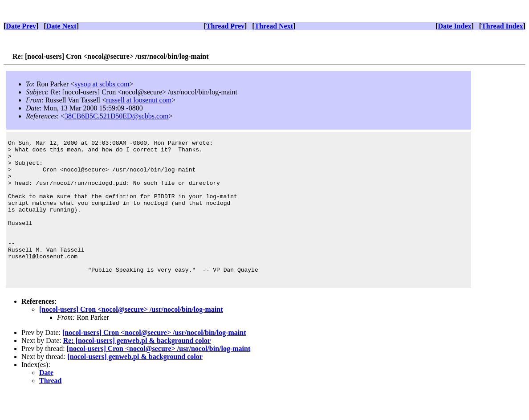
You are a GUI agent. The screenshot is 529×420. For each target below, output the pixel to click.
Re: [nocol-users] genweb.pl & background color (137, 369)
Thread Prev (225, 26)
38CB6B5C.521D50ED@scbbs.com (116, 116)
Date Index (454, 26)
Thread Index (502, 26)
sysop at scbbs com (102, 84)
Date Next (61, 26)
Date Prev (21, 26)
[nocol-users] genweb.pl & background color (135, 385)
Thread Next (274, 26)
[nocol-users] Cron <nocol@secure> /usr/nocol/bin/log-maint (131, 337)
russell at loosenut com (139, 100)
